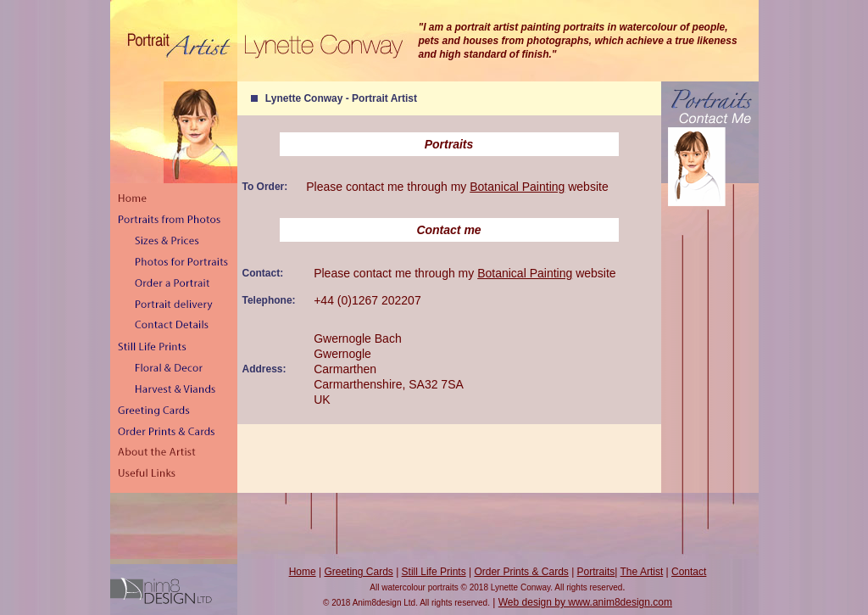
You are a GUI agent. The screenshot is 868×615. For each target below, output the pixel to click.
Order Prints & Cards (521, 572)
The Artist (642, 572)
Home (303, 572)
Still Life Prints (434, 572)
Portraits (596, 572)
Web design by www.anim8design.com (585, 602)
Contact (689, 572)
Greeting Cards (358, 572)
